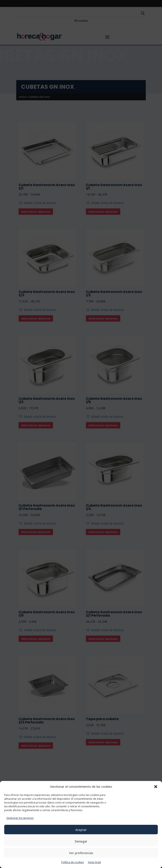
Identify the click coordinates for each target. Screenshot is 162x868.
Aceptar (81, 830)
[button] (156, 787)
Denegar (81, 841)
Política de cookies (73, 862)
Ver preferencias (81, 853)
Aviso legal (94, 862)
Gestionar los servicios (20, 818)
